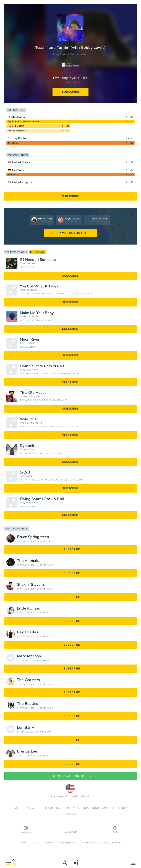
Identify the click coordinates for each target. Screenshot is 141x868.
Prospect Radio (16, 131)
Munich (12, 175)
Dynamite (28, 446)
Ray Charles (28, 632)
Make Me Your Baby (37, 313)
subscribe (71, 92)
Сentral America (76, 808)
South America (103, 808)
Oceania (70, 814)
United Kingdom (23, 182)
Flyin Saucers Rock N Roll (42, 366)
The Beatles (27, 263)
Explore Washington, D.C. (70, 776)
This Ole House (33, 393)
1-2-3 (25, 472)
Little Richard (29, 608)
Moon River (30, 340)
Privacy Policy (31, 843)
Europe (19, 808)
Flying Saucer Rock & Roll (42, 499)
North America (49, 808)
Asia (31, 808)
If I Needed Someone (38, 260)
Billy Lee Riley (29, 370)
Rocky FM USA (16, 126)
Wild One (28, 419)
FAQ (115, 830)
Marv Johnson (29, 290)
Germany (18, 170)
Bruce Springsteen (33, 537)
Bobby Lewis (79, 54)
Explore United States (70, 791)
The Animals (28, 561)
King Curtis (60, 54)
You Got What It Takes (39, 286)
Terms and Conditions (61, 843)
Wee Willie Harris (31, 423)
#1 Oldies (13, 143)
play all (37, 252)
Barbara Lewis (29, 316)
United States (21, 162)
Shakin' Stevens (30, 396)
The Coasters (29, 680)
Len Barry (26, 476)
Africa (123, 808)
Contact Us (70, 830)
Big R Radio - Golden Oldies (23, 122)
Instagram (26, 830)
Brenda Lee (27, 449)
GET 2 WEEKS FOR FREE (70, 233)
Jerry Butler (27, 343)
